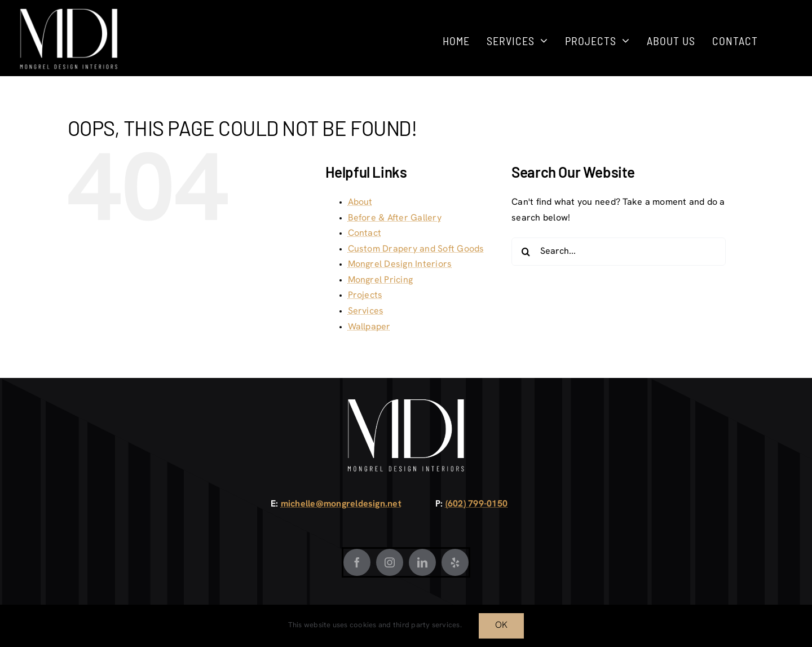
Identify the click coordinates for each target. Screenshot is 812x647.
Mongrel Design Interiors (400, 265)
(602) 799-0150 (476, 504)
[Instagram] (390, 562)
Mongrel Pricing (381, 280)
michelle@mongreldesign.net (341, 504)
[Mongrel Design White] (69, 12)
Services (366, 311)
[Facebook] (357, 562)
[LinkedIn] (422, 562)
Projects (365, 296)
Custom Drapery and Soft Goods (416, 249)
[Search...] (619, 252)
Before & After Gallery (395, 218)
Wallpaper (369, 327)
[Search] (526, 252)
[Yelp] (455, 562)
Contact (365, 234)
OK (501, 626)
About (360, 203)
